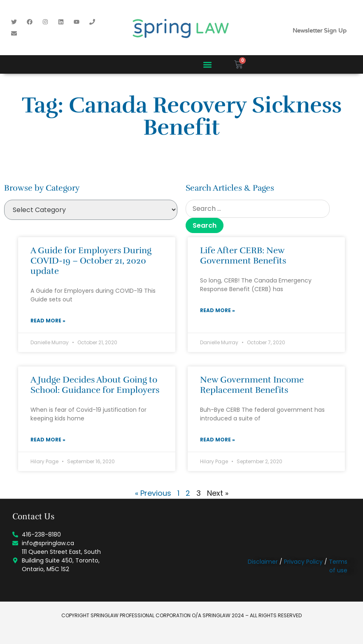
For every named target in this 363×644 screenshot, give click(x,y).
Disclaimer (263, 562)
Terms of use (338, 566)
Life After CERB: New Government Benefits (243, 255)
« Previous (153, 493)
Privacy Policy (303, 562)
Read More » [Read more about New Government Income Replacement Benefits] (218, 440)
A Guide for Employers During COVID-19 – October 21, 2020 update (91, 261)
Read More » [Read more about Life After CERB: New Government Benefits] (218, 310)
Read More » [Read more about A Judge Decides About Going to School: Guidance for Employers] (48, 440)
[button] (207, 64)
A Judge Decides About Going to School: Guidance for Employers (95, 385)
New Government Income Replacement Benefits (252, 385)
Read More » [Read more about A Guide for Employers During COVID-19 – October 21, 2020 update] (48, 321)
